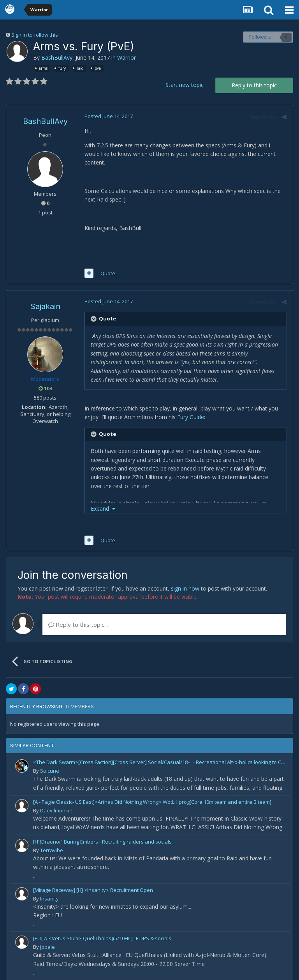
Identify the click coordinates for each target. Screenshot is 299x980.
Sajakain (45, 298)
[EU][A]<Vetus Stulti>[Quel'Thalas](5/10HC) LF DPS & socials (102, 930)
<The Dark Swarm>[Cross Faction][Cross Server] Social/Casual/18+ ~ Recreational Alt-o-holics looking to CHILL (160, 754)
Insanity (49, 890)
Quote (107, 265)
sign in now (185, 580)
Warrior (127, 57)
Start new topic (185, 85)
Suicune (50, 762)
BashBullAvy (57, 57)
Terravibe (52, 842)
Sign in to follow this (35, 35)
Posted (108, 116)
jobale (47, 938)
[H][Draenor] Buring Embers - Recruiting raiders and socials (102, 833)
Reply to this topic (254, 85)
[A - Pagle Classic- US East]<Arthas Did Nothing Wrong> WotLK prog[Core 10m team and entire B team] (152, 793)
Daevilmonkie (56, 802)
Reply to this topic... (78, 616)
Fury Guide (190, 408)
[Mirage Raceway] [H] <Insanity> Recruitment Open (93, 881)
